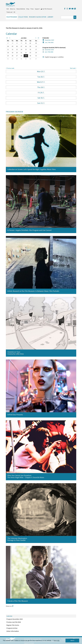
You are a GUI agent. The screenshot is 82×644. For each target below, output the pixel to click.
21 (21, 53)
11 (8, 49)
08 (26, 46)
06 (17, 46)
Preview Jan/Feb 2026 (14, 622)
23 (30, 53)
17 (36, 49)
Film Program (12, 17)
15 (26, 49)
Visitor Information (13, 631)
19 (13, 53)
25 (8, 56)
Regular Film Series (13, 625)
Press (32, 9)
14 (21, 49)
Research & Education (38, 17)
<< (7, 38)
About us (13, 9)
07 (21, 46)
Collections (23, 17)
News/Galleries (21, 9)
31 (36, 56)
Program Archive (12, 628)
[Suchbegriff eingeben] (67, 17)
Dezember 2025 (48, 40)
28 (13, 43)
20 (17, 53)
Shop (28, 9)
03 (36, 43)
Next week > (73, 68)
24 (36, 53)
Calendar (9, 616)
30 (21, 43)
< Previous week (10, 68)
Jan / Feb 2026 (48, 42)
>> (38, 38)
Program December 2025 (15, 619)
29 (17, 43)
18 (8, 53)
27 (8, 43)
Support (37, 9)
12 (13, 49)
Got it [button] (72, 640)
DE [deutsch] (14, 12)
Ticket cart (9, 12)
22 (26, 53)
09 (30, 46)
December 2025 (48, 50)
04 (8, 46)
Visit (8, 9)
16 (30, 49)
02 (30, 43)
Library (50, 17)
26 (13, 56)
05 (13, 46)
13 (17, 49)
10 (36, 46)
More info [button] (56, 640)
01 (26, 43)
